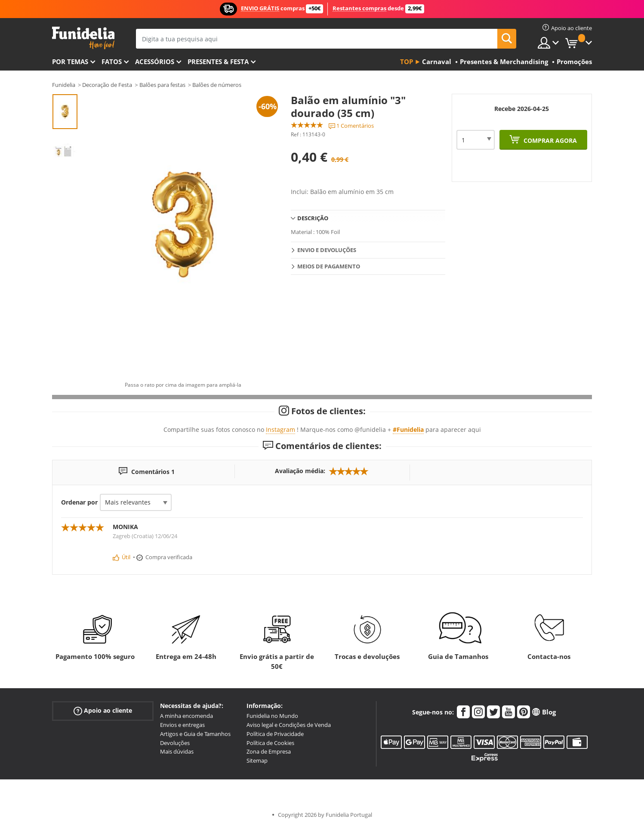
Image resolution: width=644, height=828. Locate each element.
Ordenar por (79, 502)
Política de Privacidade (275, 734)
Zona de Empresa (269, 751)
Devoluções (175, 743)
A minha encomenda (186, 716)
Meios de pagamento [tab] (329, 266)
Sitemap (257, 760)
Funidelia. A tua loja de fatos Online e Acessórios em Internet (83, 38)
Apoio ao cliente (103, 711)
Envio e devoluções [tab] (327, 250)
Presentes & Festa (218, 62)
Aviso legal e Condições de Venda (289, 725)
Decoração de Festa (107, 85)
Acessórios (155, 62)
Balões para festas (162, 85)
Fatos (112, 62)
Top (407, 62)
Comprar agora (549, 140)
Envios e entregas (182, 725)
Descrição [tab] (313, 218)
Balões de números (217, 85)
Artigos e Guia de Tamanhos (195, 734)
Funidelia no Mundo (272, 716)
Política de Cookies (270, 743)
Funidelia (64, 85)
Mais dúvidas (177, 751)
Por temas (70, 62)
